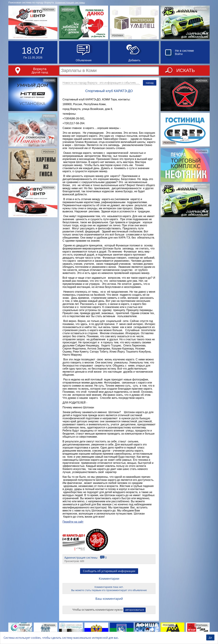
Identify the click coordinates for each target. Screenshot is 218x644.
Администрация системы (70, 2)
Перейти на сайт (73, 522)
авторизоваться (135, 610)
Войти (179, 54)
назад (150, 83)
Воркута (40, 69)
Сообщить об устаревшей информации (109, 571)
